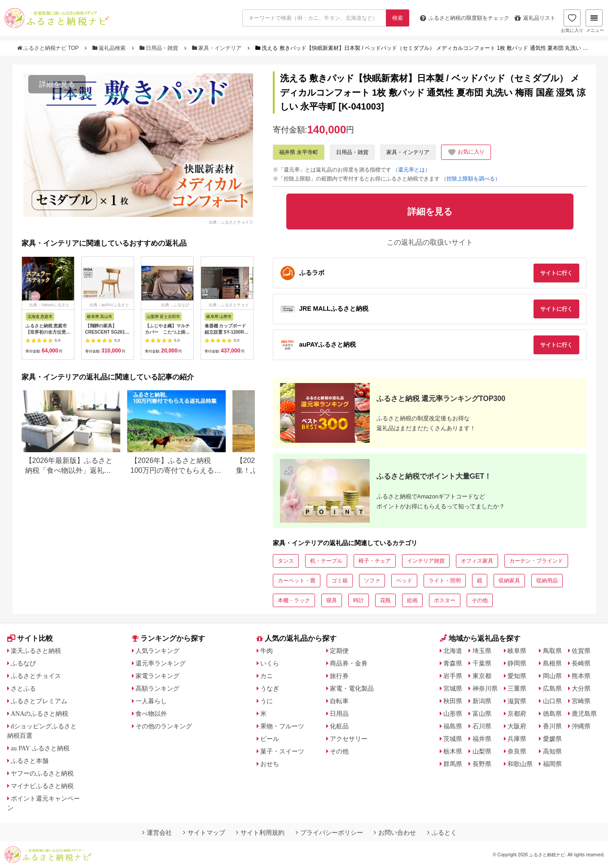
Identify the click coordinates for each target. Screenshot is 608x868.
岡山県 (552, 676)
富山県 (482, 714)
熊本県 (581, 676)
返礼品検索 (110, 48)
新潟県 (482, 701)
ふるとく (442, 833)
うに (267, 701)
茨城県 (453, 739)
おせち (270, 764)
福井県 (482, 739)
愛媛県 (552, 739)
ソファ (372, 581)
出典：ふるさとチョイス (231, 222)
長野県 (482, 764)
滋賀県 (517, 701)
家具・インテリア (218, 48)
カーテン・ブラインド (536, 561)
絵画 (412, 600)
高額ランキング (157, 688)
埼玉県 (482, 651)
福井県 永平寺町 (299, 152)
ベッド (404, 581)
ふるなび (23, 663)
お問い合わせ (395, 833)
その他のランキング (164, 726)
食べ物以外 (151, 714)
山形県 (453, 714)
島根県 (552, 663)
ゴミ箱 (340, 581)
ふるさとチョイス (36, 676)
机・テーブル (326, 561)
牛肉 (267, 651)
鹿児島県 (584, 714)
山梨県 (482, 751)
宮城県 (453, 688)
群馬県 (453, 764)
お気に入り (572, 21)
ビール (270, 739)
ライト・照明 (445, 581)
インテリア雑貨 (426, 561)
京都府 (517, 714)
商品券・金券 (349, 663)
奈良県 (517, 751)
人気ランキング (157, 651)
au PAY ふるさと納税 (40, 748)
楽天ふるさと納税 (36, 651)
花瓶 (385, 600)
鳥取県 (552, 651)
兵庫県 (517, 739)
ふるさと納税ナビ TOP (49, 48)
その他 (480, 600)
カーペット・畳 (297, 581)
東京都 (482, 676)
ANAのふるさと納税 (39, 714)
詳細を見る (57, 84)
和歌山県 (520, 764)
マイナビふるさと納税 (42, 786)
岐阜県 (517, 651)
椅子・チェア (375, 561)
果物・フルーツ (282, 726)
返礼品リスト (535, 18)
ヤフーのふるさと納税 (42, 773)
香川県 (552, 726)
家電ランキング (157, 676)
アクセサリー (349, 739)
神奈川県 (485, 688)
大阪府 (517, 726)
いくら (270, 663)
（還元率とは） (411, 170)
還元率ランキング (161, 663)
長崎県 (581, 663)
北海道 (453, 651)
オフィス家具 (477, 561)
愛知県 (517, 676)
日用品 (339, 714)
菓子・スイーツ (282, 751)
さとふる (23, 688)
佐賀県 (581, 651)
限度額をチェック (465, 18)
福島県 (453, 726)
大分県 (581, 688)
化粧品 (339, 726)
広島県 (552, 688)
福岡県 (552, 764)
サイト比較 (30, 638)
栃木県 (453, 751)
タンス (286, 561)
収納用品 (547, 581)
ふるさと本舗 (30, 761)
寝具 (332, 600)
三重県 (517, 688)
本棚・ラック (294, 600)
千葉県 (482, 663)
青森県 (453, 663)
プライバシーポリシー (329, 833)
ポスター (445, 600)
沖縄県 (581, 726)
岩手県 (453, 676)
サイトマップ (204, 833)
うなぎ (270, 688)
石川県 (482, 726)
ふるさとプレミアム (39, 701)
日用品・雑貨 (160, 48)
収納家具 (509, 581)
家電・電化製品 (352, 688)
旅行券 (339, 676)
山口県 (552, 701)
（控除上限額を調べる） (471, 179)
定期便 (339, 651)
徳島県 (552, 714)
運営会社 (157, 833)
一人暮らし (151, 701)
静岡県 (517, 663)
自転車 (339, 701)
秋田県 (453, 701)
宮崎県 (581, 701)
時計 (359, 600)
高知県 (552, 751)
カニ (267, 676)
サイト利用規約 (260, 833)
